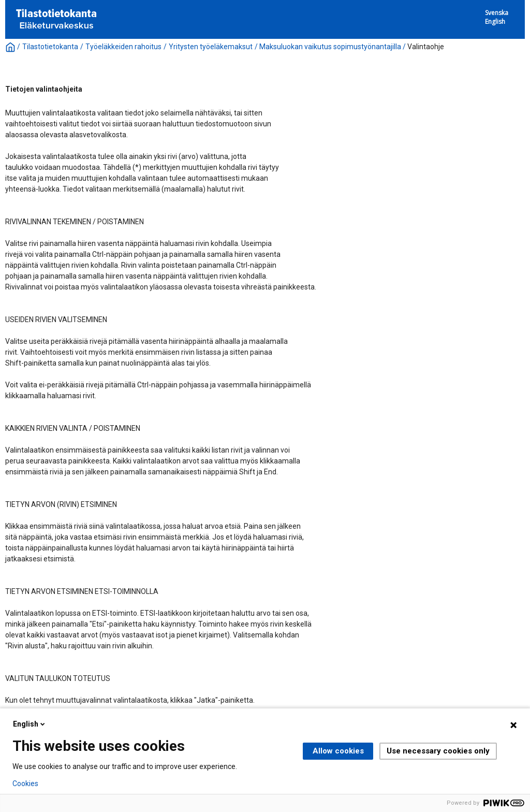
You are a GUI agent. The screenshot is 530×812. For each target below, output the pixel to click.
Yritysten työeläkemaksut (211, 47)
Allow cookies (338, 751)
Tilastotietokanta (50, 47)
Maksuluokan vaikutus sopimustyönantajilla (330, 47)
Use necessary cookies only (438, 751)
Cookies (25, 784)
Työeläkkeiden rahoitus (123, 47)
